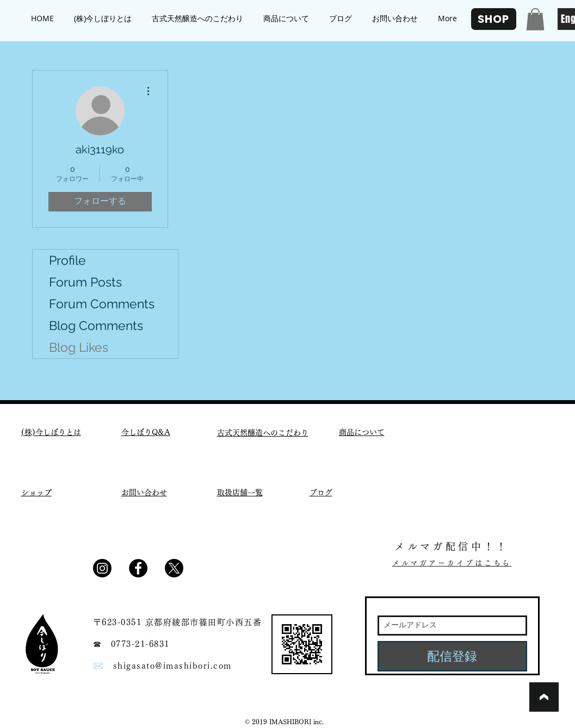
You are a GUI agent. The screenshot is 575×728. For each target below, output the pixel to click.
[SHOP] (494, 19)
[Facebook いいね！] (219, 572)
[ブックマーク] (544, 697)
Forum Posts (85, 282)
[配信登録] (452, 656)
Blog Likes (79, 347)
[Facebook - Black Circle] (138, 568)
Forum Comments (102, 304)
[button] (535, 19)
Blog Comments (96, 325)
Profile (67, 260)
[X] (174, 568)
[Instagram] (102, 568)
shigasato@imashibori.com (172, 666)
